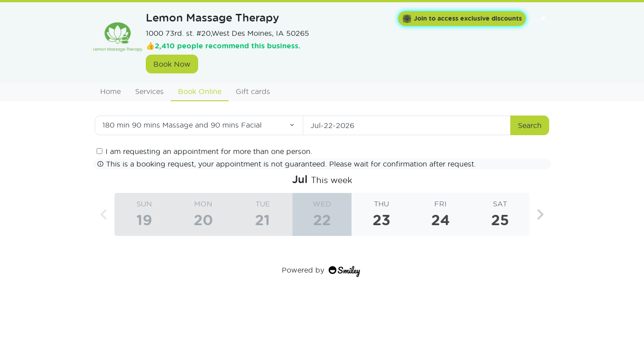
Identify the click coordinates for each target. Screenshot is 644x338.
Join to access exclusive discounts (462, 19)
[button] (540, 214)
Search (530, 125)
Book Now (172, 64)
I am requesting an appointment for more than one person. (209, 151)
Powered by (322, 270)
